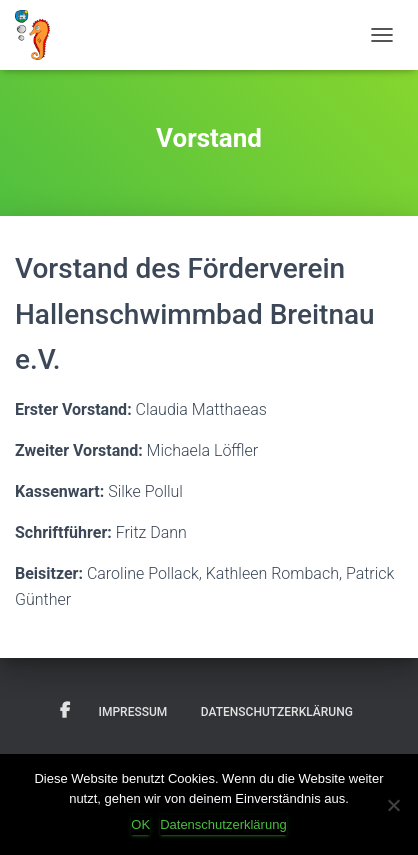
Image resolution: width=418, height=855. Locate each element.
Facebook (65, 711)
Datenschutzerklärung (277, 712)
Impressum (133, 712)
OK (140, 824)
